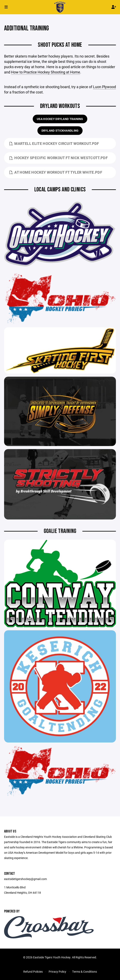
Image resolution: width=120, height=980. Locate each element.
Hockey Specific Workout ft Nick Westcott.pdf (59, 158)
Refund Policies (33, 972)
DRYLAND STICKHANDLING (60, 130)
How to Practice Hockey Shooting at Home (46, 72)
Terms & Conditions (85, 972)
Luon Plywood (104, 87)
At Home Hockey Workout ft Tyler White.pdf (56, 172)
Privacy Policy (57, 972)
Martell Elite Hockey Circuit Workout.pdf (54, 143)
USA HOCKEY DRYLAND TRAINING (60, 119)
